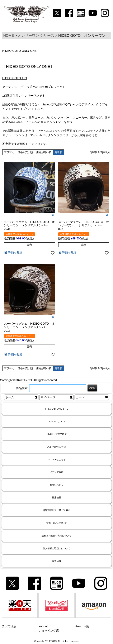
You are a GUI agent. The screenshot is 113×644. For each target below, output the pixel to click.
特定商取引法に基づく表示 (57, 510)
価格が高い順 (44, 152)
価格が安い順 (25, 152)
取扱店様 (57, 561)
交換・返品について (56, 523)
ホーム (10, 397)
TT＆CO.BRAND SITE (57, 409)
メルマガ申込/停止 (56, 447)
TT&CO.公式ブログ (56, 434)
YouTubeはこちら (57, 459)
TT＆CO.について (56, 421)
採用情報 (57, 497)
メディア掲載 (57, 472)
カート (80, 397)
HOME (9, 36)
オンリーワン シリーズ (36, 36)
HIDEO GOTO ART (15, 78)
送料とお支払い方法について (56, 536)
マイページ (48, 397)
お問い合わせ (57, 485)
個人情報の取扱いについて (57, 548)
